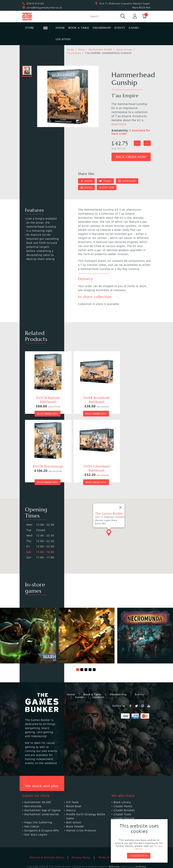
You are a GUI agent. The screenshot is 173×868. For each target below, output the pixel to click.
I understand (139, 856)
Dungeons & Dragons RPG (42, 817)
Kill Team (72, 789)
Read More (119, 124)
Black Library (122, 789)
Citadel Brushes (124, 797)
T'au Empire (74, 53)
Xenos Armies (124, 50)
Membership (102, 28)
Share (86, 181)
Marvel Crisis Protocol (81, 817)
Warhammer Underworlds (42, 801)
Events (120, 28)
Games (134, 28)
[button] (78, 656)
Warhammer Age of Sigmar (43, 797)
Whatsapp (127, 181)
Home (60, 28)
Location (63, 39)
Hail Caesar (32, 813)
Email (86, 188)
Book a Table (79, 28)
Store (81, 50)
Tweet (105, 181)
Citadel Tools (122, 801)
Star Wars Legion (36, 821)
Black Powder (75, 813)
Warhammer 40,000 (100, 50)
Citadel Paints (123, 793)
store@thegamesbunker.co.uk (44, 8)
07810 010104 (35, 4)
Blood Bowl (74, 793)
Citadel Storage (124, 805)
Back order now (131, 157)
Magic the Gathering (38, 809)
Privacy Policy (81, 844)
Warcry (71, 797)
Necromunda (33, 793)
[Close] (120, 494)
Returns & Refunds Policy (47, 844)
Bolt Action (74, 809)
